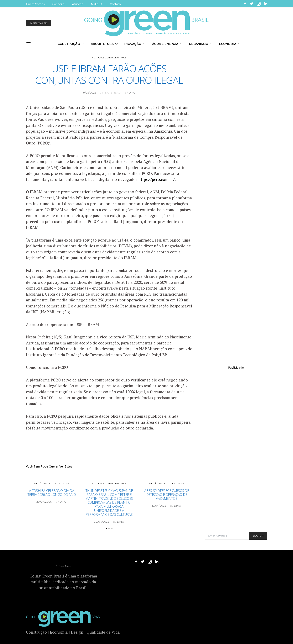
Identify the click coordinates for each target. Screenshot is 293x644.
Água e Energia (165, 44)
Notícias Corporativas (109, 57)
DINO (132, 93)
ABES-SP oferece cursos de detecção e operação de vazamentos (167, 495)
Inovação (133, 44)
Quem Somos (35, 4)
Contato (115, 4)
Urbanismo (199, 44)
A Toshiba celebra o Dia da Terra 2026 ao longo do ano (52, 493)
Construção (69, 44)
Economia (228, 44)
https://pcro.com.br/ (156, 179)
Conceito (58, 4)
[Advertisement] (236, 450)
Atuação (78, 4)
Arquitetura (102, 44)
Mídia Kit (97, 4)
